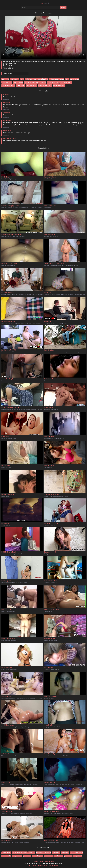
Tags (47, 861)
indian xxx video (31, 79)
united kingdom (43, 79)
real (67, 79)
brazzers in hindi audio (44, 853)
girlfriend (43, 82)
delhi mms (5, 79)
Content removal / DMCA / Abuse (47, 865)
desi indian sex (7, 82)
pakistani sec (49, 856)
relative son (59, 856)
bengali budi (78, 856)
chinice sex (65, 853)
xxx (50, 86)
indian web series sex (57, 79)
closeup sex (21, 86)
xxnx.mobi (32, 865)
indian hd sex (43, 86)
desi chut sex (74, 79)
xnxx (22, 79)
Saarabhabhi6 (8, 73)
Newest (35, 861)
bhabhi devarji (18, 82)
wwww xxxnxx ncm (77, 853)
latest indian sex (53, 82)
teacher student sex (8, 86)
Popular (41, 861)
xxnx (43, 3)
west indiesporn (37, 856)
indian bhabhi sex (59, 86)
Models (52, 861)
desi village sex (31, 86)
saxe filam (56, 853)
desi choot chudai (66, 82)
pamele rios (68, 856)
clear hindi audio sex (31, 82)
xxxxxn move (6, 853)
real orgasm (15, 79)
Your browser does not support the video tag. (43, 37)
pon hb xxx (27, 856)
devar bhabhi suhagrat (20, 853)
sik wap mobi (6, 856)
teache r (32, 853)
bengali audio (17, 856)
